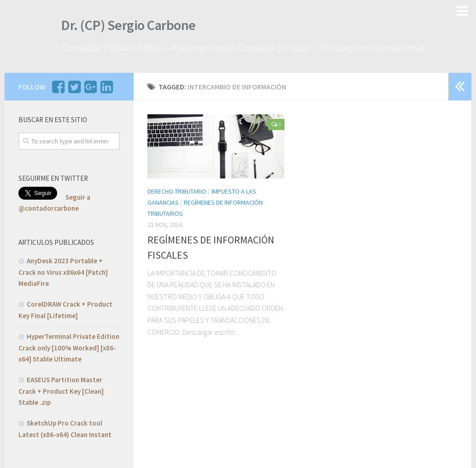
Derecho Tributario (177, 190)
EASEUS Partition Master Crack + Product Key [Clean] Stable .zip (61, 390)
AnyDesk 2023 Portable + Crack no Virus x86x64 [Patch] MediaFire (63, 271)
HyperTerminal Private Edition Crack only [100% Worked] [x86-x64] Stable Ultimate (69, 346)
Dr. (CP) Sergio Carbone (125, 27)
